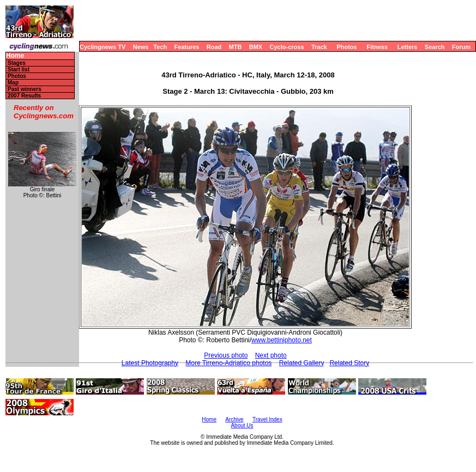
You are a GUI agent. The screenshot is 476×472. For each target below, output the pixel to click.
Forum (461, 47)
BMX (256, 47)
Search (435, 47)
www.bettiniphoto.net (282, 340)
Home (15, 56)
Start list (19, 69)
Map (13, 83)
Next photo (271, 355)
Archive (234, 419)
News (141, 47)
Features (187, 47)
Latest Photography (150, 363)
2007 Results (24, 96)
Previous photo (226, 355)
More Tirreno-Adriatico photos (228, 363)
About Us (242, 425)
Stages (17, 63)
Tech (160, 47)
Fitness (377, 47)
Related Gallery (302, 363)
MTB (236, 47)
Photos (347, 47)
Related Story (349, 363)
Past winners (25, 89)
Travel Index (267, 419)
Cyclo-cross (287, 47)
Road (214, 47)
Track (319, 47)
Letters (408, 47)
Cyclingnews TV (103, 47)
